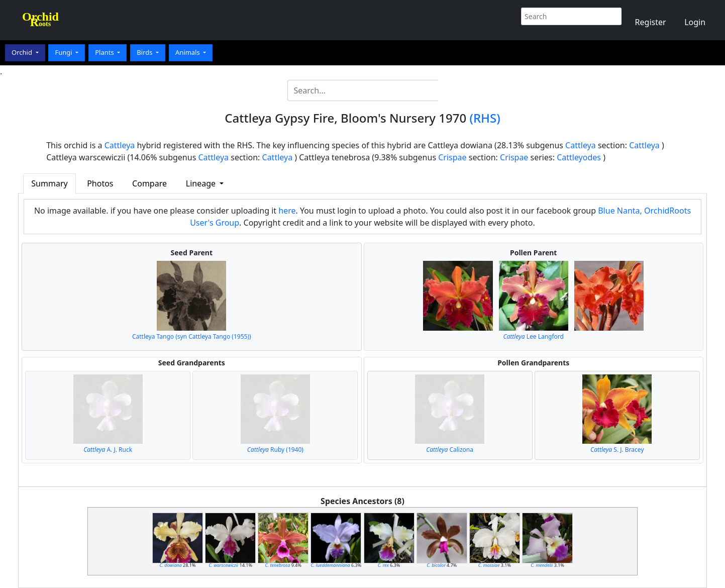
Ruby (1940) (275, 450)
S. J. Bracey (617, 450)
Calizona (450, 450)
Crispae (452, 157)
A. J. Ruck (108, 450)
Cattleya (120, 145)
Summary (49, 183)
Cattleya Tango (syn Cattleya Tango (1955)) (192, 336)
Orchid (23, 52)
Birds (145, 52)
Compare (149, 183)
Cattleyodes (579, 157)
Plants (105, 52)
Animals (188, 52)
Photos (100, 183)
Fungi (64, 52)
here (287, 211)
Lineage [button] (202, 183)
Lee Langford (533, 336)
